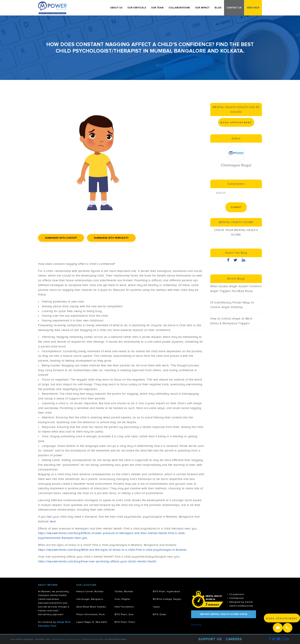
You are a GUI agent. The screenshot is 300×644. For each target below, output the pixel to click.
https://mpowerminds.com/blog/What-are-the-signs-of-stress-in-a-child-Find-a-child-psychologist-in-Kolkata (112, 550)
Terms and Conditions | (93, 640)
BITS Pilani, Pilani (125, 622)
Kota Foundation (124, 607)
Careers (234, 639)
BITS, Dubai (160, 614)
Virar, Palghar (123, 599)
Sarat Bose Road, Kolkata (91, 607)
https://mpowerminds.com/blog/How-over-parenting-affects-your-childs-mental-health (97, 561)
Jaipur (157, 607)
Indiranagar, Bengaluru (90, 599)
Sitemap (123, 640)
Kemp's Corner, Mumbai (90, 592)
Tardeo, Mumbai (124, 592)
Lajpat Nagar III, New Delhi (92, 622)
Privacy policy (59, 640)
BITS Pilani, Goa (124, 614)
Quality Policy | (74, 640)
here (53, 521)
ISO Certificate (112, 640)
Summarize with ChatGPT (61, 238)
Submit (236, 207)
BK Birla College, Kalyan (167, 599)
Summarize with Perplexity (111, 238)
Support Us (210, 639)
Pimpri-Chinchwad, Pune (90, 614)
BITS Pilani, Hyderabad (166, 592)
